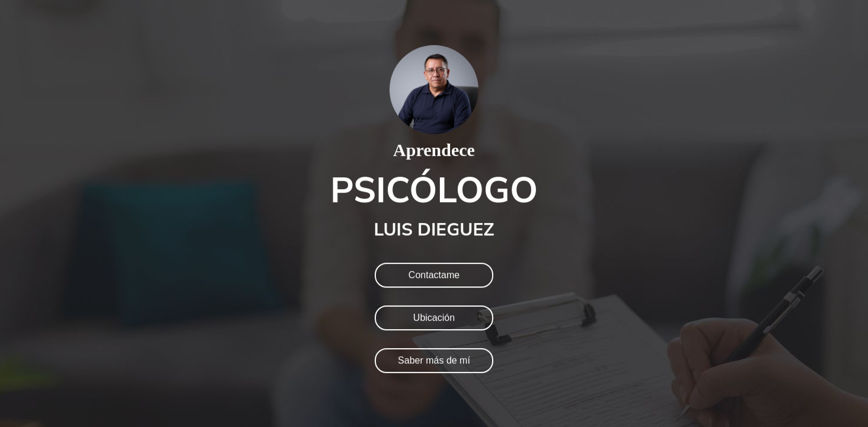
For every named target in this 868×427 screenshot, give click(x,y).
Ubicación (434, 318)
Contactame (434, 275)
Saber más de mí (434, 360)
